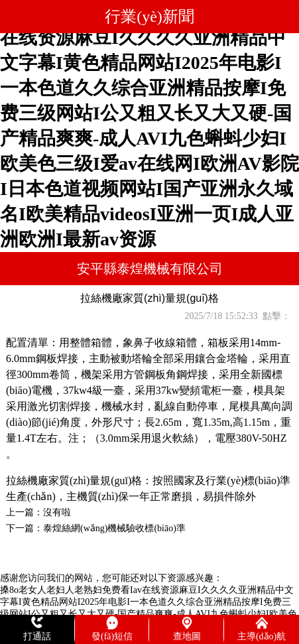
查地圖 (187, 636)
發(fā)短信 (112, 636)
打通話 (37, 636)
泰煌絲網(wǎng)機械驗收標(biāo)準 (114, 528)
